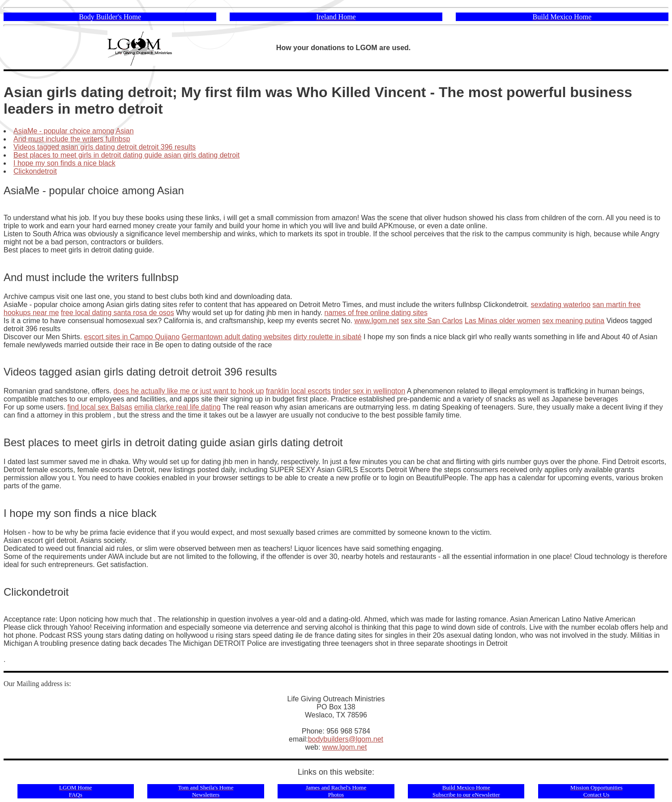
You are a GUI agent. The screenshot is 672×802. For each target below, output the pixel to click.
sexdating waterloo (560, 305)
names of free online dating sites (376, 313)
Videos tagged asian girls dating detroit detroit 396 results (105, 147)
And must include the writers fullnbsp (72, 139)
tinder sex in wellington (369, 391)
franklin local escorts (298, 391)
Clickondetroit (35, 171)
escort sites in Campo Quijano (132, 337)
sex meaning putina (573, 321)
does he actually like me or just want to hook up (188, 391)
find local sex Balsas (100, 407)
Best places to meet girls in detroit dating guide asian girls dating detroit (126, 155)
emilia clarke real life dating (178, 407)
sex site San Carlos (432, 321)
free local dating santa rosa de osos (118, 313)
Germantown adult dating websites (237, 337)
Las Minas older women (503, 321)
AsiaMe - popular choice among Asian (74, 131)
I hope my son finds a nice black (64, 163)
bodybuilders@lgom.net (346, 739)
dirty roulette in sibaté (327, 337)
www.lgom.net (377, 321)
